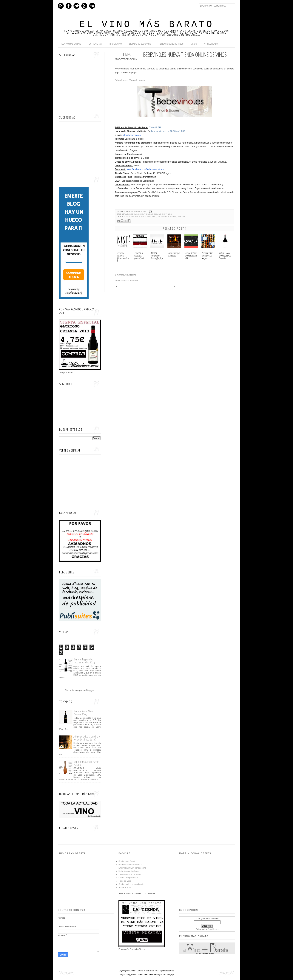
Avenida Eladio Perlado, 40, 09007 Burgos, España (157, 217)
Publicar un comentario (126, 281)
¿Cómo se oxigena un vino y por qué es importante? (87, 738)
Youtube (92, 6)
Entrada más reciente (117, 286)
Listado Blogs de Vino (128, 878)
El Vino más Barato (146, 25)
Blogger (90, 690)
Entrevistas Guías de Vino (130, 864)
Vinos (194, 44)
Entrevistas (95, 44)
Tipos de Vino (125, 881)
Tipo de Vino (115, 44)
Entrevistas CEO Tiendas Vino (132, 868)
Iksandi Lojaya (168, 974)
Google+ (84, 6)
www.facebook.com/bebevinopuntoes (145, 169)
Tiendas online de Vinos (171, 44)
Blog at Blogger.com (128, 974)
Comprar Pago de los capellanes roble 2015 (84, 661)
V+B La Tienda (211, 44)
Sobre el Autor (125, 887)
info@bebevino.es (132, 135)
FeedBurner (213, 929)
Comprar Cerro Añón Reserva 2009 (83, 713)
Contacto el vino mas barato (131, 884)
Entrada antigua (231, 286)
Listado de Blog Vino (140, 44)
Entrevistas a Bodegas (129, 871)
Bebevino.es (136, 214)
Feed (61, 6)
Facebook (69, 6)
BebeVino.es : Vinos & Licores (130, 80)
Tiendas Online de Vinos (158, 214)
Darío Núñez (141, 212)
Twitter (76, 6)
